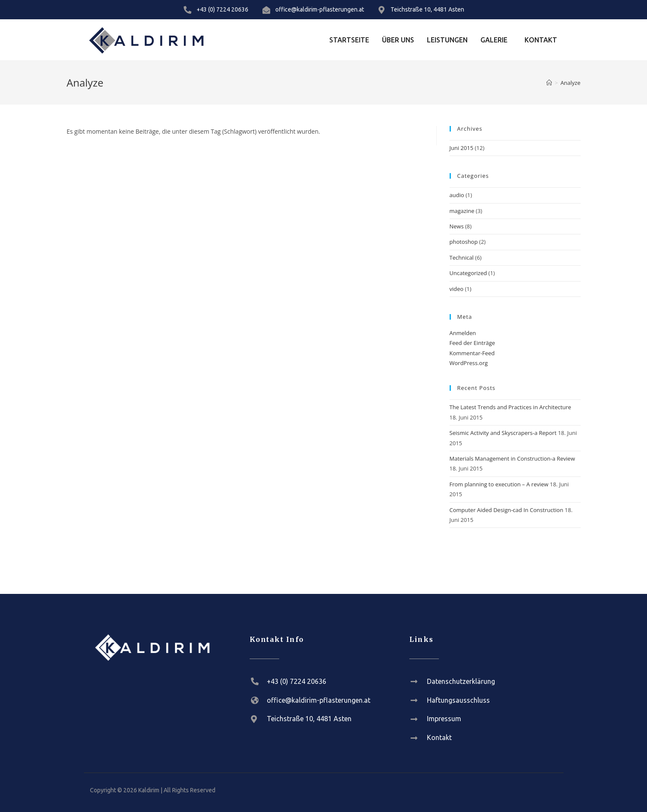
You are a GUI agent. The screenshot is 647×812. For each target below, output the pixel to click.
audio (457, 195)
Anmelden (463, 333)
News (457, 226)
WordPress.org (469, 363)
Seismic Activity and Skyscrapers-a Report (503, 433)
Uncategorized (468, 273)
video (457, 289)
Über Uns (398, 40)
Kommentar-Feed (472, 353)
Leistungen (447, 40)
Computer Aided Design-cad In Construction (507, 510)
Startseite (349, 40)
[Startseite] (549, 83)
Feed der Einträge (473, 343)
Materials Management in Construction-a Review (512, 458)
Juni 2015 (462, 148)
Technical (462, 258)
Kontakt (541, 40)
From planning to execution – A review (499, 484)
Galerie (494, 40)
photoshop (464, 242)
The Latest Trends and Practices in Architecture (510, 407)
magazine (462, 211)
